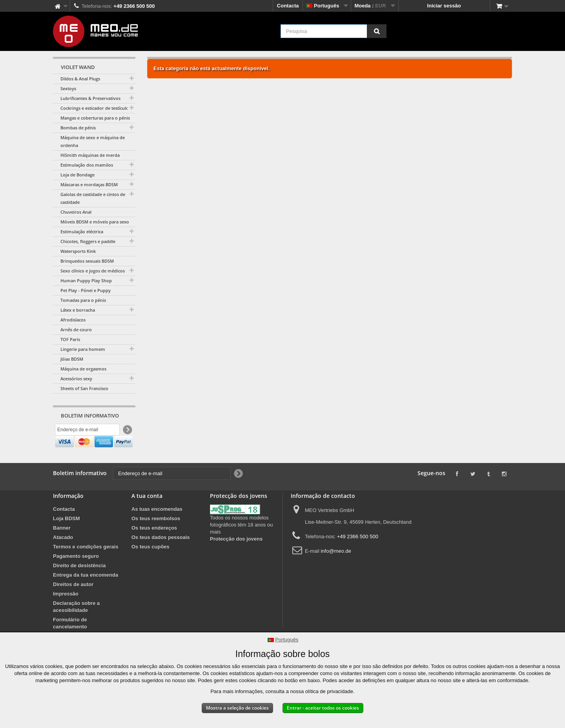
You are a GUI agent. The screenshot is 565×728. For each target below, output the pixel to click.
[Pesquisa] (377, 31)
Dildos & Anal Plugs (80, 79)
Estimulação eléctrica (82, 231)
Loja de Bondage (77, 175)
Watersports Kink (78, 251)
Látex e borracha (78, 310)
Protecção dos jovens (236, 556)
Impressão (66, 611)
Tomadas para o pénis (83, 300)
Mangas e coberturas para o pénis (95, 118)
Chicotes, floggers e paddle (88, 241)
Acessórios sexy (76, 379)
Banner (62, 545)
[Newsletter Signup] (127, 431)
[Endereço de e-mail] (87, 430)
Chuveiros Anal (76, 212)
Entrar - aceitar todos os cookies (323, 708)
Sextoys (68, 88)
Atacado (63, 555)
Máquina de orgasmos (83, 369)
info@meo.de (336, 568)
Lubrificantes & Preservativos (90, 98)
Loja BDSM (67, 536)
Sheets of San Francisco (84, 388)
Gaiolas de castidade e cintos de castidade (93, 198)
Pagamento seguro (76, 573)
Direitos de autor (73, 602)
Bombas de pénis (78, 128)
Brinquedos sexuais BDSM (87, 261)
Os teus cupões (150, 564)
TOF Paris (70, 339)
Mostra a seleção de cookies (237, 708)
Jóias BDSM (72, 359)
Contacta (288, 6)
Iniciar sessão (444, 6)
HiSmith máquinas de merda (90, 155)
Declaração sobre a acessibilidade (76, 624)
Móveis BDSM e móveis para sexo (95, 222)
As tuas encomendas (157, 526)
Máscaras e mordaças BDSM (89, 184)
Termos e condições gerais (86, 564)
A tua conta (147, 513)
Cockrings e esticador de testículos (96, 108)
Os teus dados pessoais (161, 555)
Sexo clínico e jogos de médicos (93, 271)
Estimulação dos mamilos (87, 165)
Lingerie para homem (83, 349)
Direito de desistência (79, 583)
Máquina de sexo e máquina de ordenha (93, 141)
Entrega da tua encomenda (86, 592)
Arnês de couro (76, 330)
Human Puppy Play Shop (86, 280)
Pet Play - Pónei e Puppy (86, 290)
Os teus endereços (154, 545)
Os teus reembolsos (156, 536)
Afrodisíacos (73, 320)
